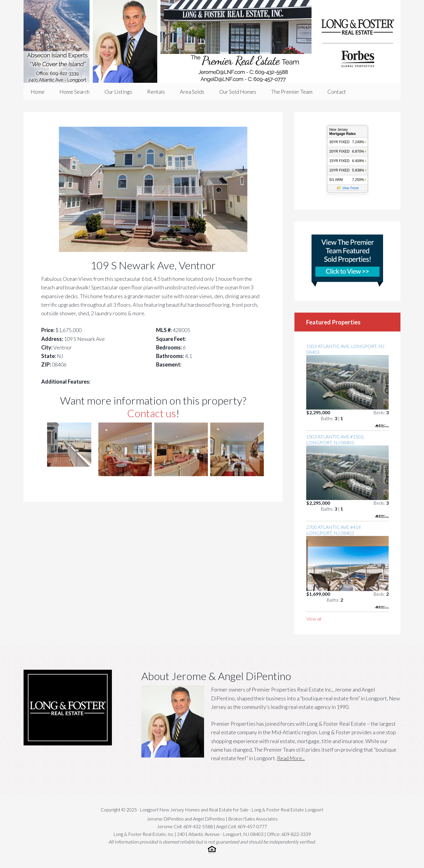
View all (314, 619)
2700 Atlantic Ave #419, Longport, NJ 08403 (334, 530)
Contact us (152, 413)
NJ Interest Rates (354, 196)
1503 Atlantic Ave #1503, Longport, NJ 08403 (335, 439)
